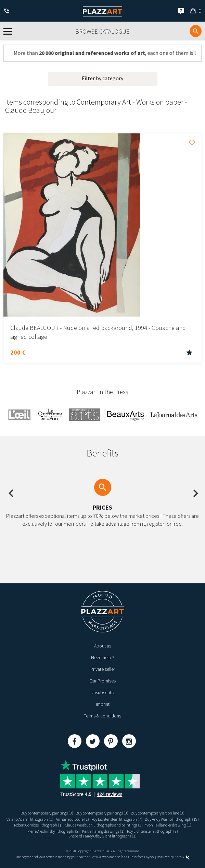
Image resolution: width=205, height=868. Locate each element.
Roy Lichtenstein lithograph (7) (117, 819)
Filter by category (102, 78)
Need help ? (103, 657)
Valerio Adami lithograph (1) (30, 819)
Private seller (103, 669)
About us (103, 646)
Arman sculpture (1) (72, 819)
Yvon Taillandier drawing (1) (168, 825)
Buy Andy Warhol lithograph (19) (172, 819)
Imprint (103, 704)
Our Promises (102, 681)
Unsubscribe (103, 692)
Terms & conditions (102, 716)
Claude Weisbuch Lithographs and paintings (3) (104, 825)
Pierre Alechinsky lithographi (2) (54, 831)
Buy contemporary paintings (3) (47, 813)
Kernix (182, 857)
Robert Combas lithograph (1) (38, 825)
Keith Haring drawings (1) (103, 831)
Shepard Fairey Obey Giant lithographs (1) (102, 836)
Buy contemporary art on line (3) (158, 813)
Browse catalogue (102, 31)
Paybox (149, 857)
